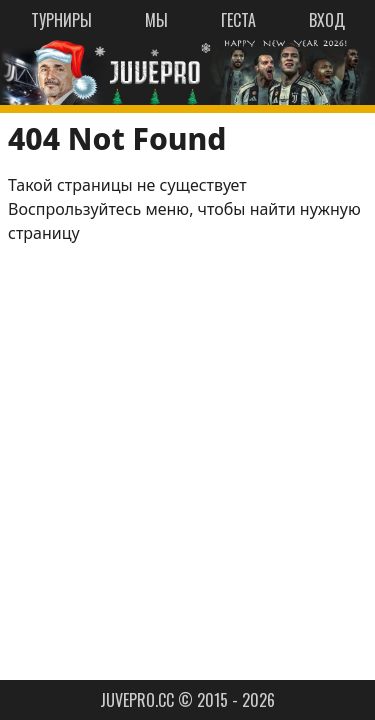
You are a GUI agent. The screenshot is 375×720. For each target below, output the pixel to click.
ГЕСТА (238, 20)
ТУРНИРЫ (61, 20)
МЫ (156, 20)
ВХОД (327, 20)
